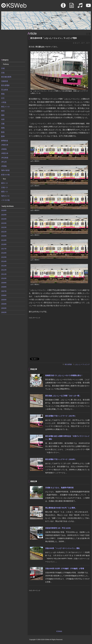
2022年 (4, 227)
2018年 (4, 244)
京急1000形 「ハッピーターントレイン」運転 (62, 548)
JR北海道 (5, 158)
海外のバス (5, 196)
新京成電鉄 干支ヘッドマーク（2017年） (61, 416)
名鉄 (3, 119)
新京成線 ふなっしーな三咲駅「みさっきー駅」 (63, 396)
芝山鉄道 (5, 90)
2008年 (4, 287)
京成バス (5, 187)
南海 (3, 128)
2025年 (4, 215)
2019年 (4, 240)
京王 (3, 98)
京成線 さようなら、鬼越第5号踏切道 (59, 488)
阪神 (3, 136)
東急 (3, 94)
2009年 (4, 283)
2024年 (4, 219)
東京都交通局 (6, 77)
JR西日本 (5, 153)
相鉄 (3, 115)
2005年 (4, 300)
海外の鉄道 (5, 170)
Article (72, 7)
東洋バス (5, 183)
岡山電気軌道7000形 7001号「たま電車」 (61, 508)
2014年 (4, 261)
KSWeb (14, 5)
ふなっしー (78, 364)
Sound (80, 7)
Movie (88, 7)
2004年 (4, 304)
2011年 (4, 274)
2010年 (4, 278)
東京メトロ (5, 107)
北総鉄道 (5, 81)
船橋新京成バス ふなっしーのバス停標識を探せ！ (64, 375)
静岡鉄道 (5, 141)
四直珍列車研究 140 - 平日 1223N (58, 528)
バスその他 (5, 200)
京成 (3, 68)
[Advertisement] (13, 44)
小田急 (4, 102)
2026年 (4, 210)
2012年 (4, 270)
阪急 (3, 132)
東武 (3, 111)
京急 (3, 73)
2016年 (4, 253)
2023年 (4, 223)
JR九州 (4, 162)
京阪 (3, 124)
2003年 (4, 308)
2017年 (4, 249)
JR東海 (4, 149)
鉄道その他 (5, 175)
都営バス (5, 192)
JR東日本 (5, 145)
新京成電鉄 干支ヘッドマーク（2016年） (61, 459)
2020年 (4, 236)
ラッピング (86, 364)
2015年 (4, 257)
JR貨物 (4, 166)
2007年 (4, 291)
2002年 (4, 312)
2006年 (4, 295)
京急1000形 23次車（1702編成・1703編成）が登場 (65, 568)
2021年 (4, 232)
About (63, 7)
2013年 (4, 266)
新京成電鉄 (68, 364)
